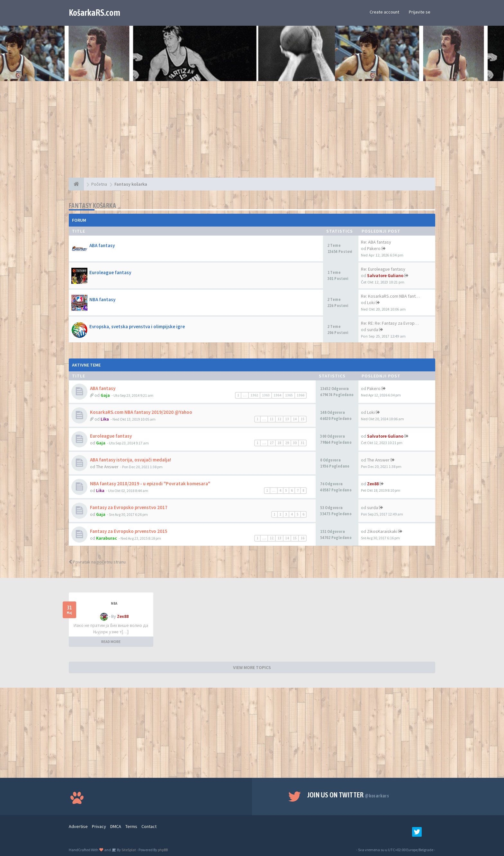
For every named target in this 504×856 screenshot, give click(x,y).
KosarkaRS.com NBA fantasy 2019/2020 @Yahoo (141, 412)
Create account (384, 12)
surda (373, 330)
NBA (114, 603)
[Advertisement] (252, 133)
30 (295, 443)
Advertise (78, 826)
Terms (131, 826)
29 (287, 443)
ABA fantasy (102, 245)
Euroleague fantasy (110, 272)
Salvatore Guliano (385, 275)
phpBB (163, 850)
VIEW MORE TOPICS (252, 667)
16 (302, 538)
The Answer (107, 467)
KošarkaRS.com (94, 13)
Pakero (374, 248)
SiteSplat (128, 850)
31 (302, 443)
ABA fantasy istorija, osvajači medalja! (130, 460)
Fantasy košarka (92, 205)
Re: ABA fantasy (376, 242)
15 (302, 419)
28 (279, 443)
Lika (105, 419)
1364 (277, 395)
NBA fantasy (102, 299)
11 (272, 419)
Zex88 (373, 484)
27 (272, 443)
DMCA (116, 826)
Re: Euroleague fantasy (383, 269)
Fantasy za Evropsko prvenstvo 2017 (129, 507)
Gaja (105, 395)
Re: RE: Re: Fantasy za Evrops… (391, 323)
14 (295, 419)
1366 (301, 395)
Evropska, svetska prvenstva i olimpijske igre (137, 326)
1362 (254, 395)
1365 (289, 395)
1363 (266, 395)
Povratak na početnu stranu (97, 562)
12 (279, 419)
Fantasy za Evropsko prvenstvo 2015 (129, 531)
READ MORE (111, 642)
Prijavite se (420, 12)
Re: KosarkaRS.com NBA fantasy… (394, 296)
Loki (371, 302)
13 (287, 419)
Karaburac (107, 538)
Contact (149, 826)
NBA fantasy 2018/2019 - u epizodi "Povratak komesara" (150, 484)
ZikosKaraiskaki (382, 531)
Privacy (99, 826)
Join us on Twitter (348, 795)
